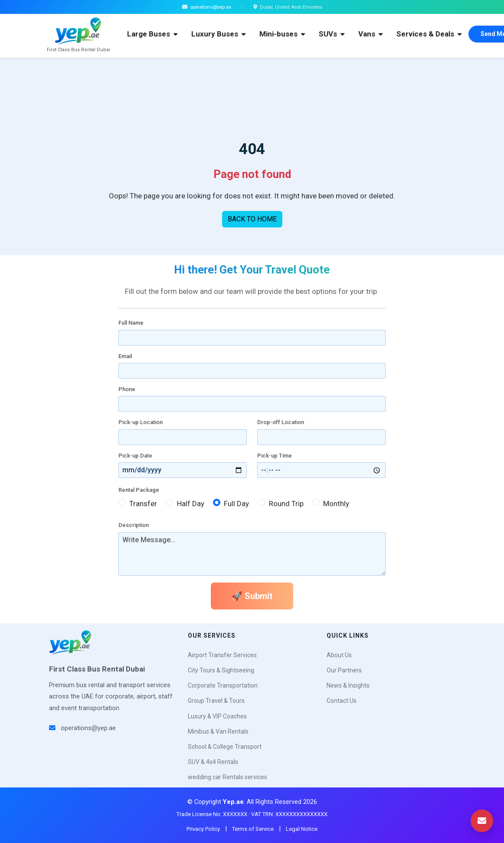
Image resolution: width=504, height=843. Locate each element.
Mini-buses (282, 34)
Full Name (131, 323)
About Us (339, 655)
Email (125, 356)
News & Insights (348, 685)
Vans (370, 34)
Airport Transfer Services (222, 655)
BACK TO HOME (252, 219)
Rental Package (139, 490)
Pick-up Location (141, 422)
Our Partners (344, 670)
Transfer (143, 504)
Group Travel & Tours (216, 701)
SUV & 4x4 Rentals (213, 762)
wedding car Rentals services (227, 777)
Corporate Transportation (223, 685)
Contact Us (342, 701)
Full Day (236, 504)
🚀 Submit (252, 596)
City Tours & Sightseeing (221, 670)
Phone (127, 389)
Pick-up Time (275, 456)
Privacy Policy (203, 829)
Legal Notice (302, 829)
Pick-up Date (135, 456)
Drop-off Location (281, 422)
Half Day (191, 504)
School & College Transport (225, 747)
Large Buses (152, 34)
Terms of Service (253, 829)
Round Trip (286, 504)
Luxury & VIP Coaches (217, 716)
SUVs (332, 34)
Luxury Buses (218, 34)
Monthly (336, 504)
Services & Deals (429, 34)
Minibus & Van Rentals (218, 731)
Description (134, 525)
